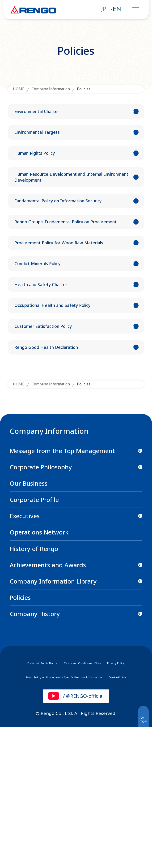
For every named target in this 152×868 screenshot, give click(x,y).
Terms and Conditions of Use (85, 803)
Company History (35, 754)
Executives (25, 656)
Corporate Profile (34, 639)
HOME (19, 89)
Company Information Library (53, 721)
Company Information (51, 89)
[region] (76, 670)
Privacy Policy (132, 803)
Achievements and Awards (48, 705)
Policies (20, 737)
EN (117, 10)
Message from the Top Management (62, 591)
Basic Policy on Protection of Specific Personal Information (60, 817)
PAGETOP (141, 857)
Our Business (29, 623)
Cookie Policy (134, 817)
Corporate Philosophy (41, 607)
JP (103, 10)
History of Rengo (34, 688)
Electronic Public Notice (30, 803)
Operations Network (39, 672)
